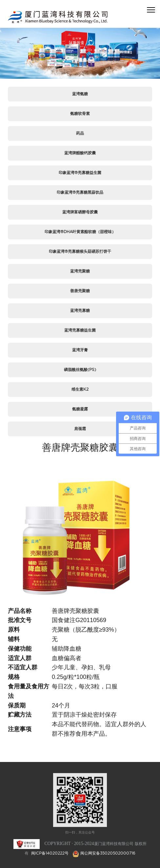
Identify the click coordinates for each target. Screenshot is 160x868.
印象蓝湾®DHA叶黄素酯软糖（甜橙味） (80, 232)
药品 (80, 133)
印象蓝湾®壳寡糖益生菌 (80, 173)
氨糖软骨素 (80, 113)
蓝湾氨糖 (80, 94)
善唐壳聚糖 (80, 291)
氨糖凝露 (80, 409)
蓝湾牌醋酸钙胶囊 (80, 153)
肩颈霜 (80, 429)
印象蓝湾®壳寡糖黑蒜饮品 (80, 192)
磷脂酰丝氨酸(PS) (80, 369)
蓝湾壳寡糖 (80, 310)
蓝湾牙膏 (80, 350)
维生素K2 (80, 389)
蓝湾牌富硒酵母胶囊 (80, 212)
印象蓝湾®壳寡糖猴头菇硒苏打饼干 (80, 251)
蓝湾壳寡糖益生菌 (80, 330)
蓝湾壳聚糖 (80, 271)
